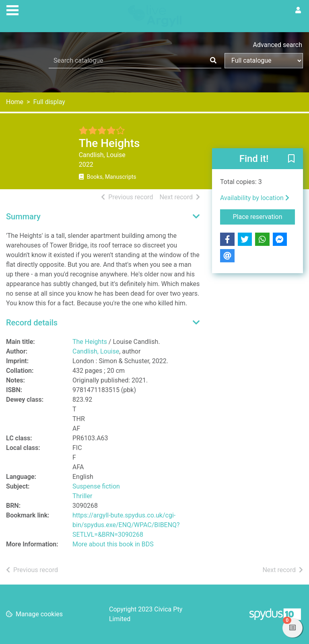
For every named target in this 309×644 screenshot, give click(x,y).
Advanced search (278, 45)
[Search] (213, 61)
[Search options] (264, 61)
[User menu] (298, 10)
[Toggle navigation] (12, 9)
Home (15, 102)
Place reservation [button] (264, 216)
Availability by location (255, 198)
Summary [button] (23, 217)
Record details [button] (32, 323)
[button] (291, 159)
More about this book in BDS (113, 544)
